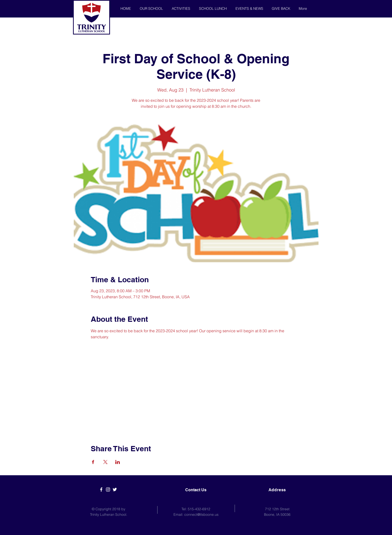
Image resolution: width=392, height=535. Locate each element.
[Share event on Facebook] (93, 462)
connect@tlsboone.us (201, 514)
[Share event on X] (105, 462)
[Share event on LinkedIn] (118, 462)
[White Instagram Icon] (108, 489)
